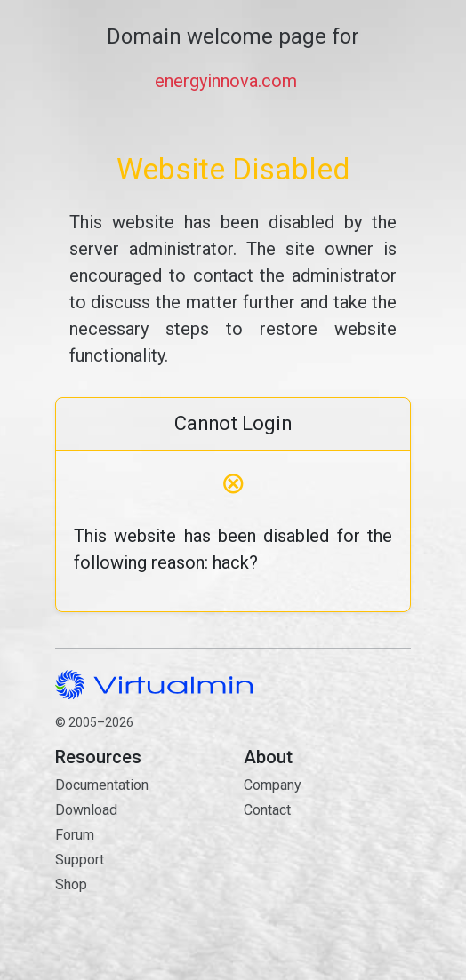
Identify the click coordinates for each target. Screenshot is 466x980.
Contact (327, 873)
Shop (71, 884)
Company (273, 785)
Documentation (102, 785)
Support (80, 860)
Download (86, 810)
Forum (75, 835)
